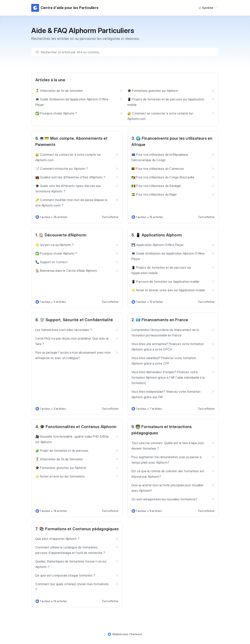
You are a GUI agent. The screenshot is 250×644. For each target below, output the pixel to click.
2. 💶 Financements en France (160, 320)
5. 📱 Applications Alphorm (157, 235)
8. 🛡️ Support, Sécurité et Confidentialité (74, 320)
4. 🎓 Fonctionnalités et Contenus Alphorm (76, 427)
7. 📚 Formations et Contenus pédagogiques (77, 529)
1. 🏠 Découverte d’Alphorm (61, 235)
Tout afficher (110, 217)
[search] (127, 52)
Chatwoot (136, 634)
